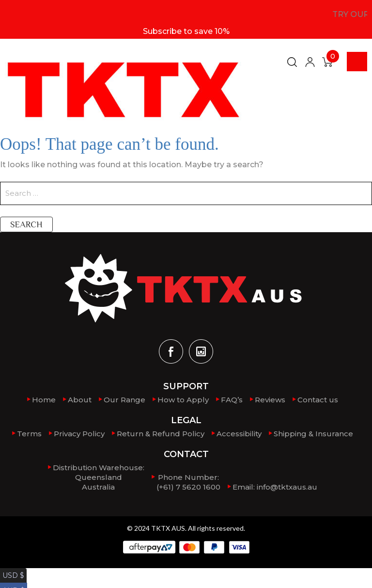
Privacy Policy (79, 434)
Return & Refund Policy (161, 434)
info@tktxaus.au (287, 487)
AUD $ (12, 582)
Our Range (124, 400)
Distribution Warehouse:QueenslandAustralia (99, 477)
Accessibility (239, 434)
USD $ (12, 573)
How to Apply (183, 400)
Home (44, 400)
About (80, 400)
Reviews (270, 400)
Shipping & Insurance (313, 434)
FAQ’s (232, 400)
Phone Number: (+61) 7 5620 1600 (188, 482)
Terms (29, 434)
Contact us (318, 400)
